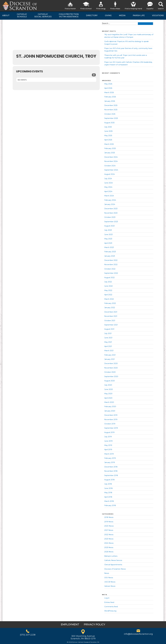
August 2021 (109, 329)
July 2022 (108, 282)
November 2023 (111, 213)
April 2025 (108, 140)
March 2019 (109, 454)
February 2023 (110, 252)
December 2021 (111, 312)
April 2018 (108, 497)
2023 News (109, 539)
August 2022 (109, 278)
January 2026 (110, 101)
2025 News (109, 547)
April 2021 (108, 346)
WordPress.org (110, 611)
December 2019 (111, 415)
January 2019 (110, 462)
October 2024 (110, 166)
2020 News (109, 526)
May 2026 (108, 84)
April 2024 (108, 191)
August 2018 (109, 480)
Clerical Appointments (113, 565)
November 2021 (111, 316)
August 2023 (109, 226)
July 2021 (108, 333)
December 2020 (111, 363)
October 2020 (110, 372)
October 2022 (110, 269)
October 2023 (110, 217)
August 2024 (110, 174)
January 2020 (110, 411)
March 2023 (109, 247)
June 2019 (108, 441)
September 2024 (111, 170)
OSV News (109, 578)
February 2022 (110, 303)
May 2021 (108, 342)
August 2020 (110, 381)
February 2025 (110, 148)
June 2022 (108, 286)
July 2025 (108, 127)
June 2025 (108, 131)
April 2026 (108, 88)
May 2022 (108, 290)
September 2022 (111, 273)
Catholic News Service (113, 560)
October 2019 (110, 424)
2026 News (109, 552)
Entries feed (109, 602)
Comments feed (111, 607)
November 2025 (111, 110)
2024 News (109, 543)
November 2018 (111, 471)
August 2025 (109, 123)
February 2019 (110, 458)
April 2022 (108, 295)
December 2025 (111, 105)
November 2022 (111, 265)
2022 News (109, 535)
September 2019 (111, 428)
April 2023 (108, 243)
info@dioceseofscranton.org (138, 634)
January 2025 (110, 153)
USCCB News (110, 582)
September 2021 (111, 325)
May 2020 (108, 394)
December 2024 (111, 157)
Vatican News (110, 586)
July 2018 (108, 484)
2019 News (109, 522)
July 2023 (108, 230)
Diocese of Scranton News (115, 569)
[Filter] (94, 75)
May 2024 (108, 187)
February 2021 (110, 355)
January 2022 (110, 308)
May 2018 (108, 493)
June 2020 (109, 389)
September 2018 (111, 475)
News (107, 573)
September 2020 (111, 376)
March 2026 (109, 93)
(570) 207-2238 (28, 635)
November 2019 (111, 420)
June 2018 (108, 488)
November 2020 (111, 368)
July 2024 (108, 179)
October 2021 (110, 321)
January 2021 (110, 359)
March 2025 (109, 144)
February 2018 (110, 505)
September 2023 (111, 222)
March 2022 (109, 299)
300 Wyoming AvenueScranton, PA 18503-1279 (83, 637)
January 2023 (110, 256)
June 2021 (108, 338)
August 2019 (109, 432)
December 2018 (111, 467)
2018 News (109, 517)
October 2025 (110, 114)
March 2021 (109, 351)
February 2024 (110, 200)
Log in (107, 598)
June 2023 (108, 234)
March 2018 (109, 501)
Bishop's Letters (111, 556)
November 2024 (111, 161)
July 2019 (108, 437)
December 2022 (111, 260)
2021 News (109, 530)
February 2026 (110, 97)
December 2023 (111, 209)
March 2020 (109, 402)
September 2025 (111, 118)
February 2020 (110, 407)
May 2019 (108, 445)
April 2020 (108, 398)
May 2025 (108, 136)
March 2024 (109, 196)
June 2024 (109, 183)
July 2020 (108, 385)
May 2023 (108, 239)
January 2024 (110, 204)
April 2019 (108, 450)
